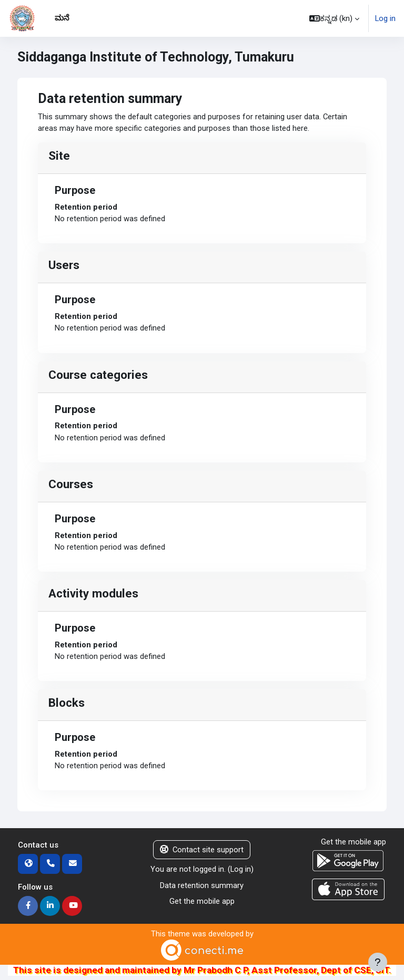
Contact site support (202, 850)
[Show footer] (378, 962)
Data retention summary (202, 885)
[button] (334, 18)
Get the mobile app (202, 901)
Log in (385, 18)
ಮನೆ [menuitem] (62, 18)
